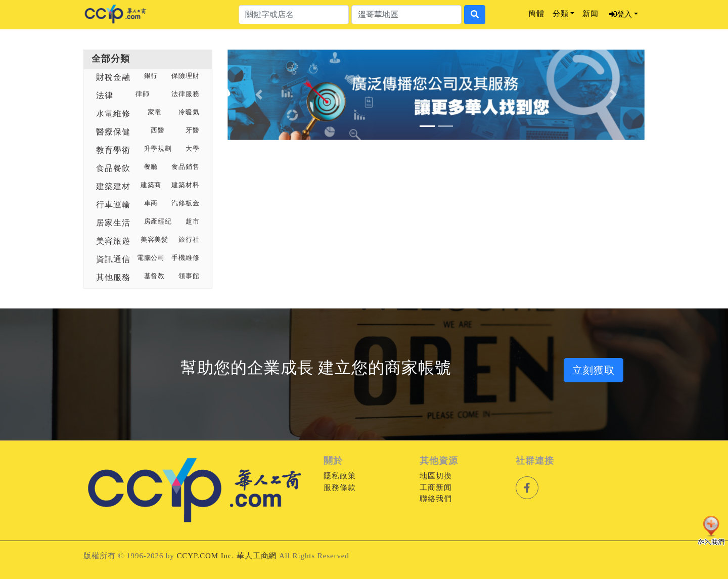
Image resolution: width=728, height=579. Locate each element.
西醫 (158, 130)
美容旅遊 (113, 241)
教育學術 (113, 150)
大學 (193, 149)
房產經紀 (158, 221)
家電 (155, 112)
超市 (193, 221)
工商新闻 (436, 487)
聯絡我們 (436, 499)
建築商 (151, 185)
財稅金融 (113, 77)
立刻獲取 (594, 370)
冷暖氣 (189, 112)
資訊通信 (113, 259)
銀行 (151, 76)
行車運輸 (113, 205)
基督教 (155, 276)
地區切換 (436, 476)
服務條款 (340, 487)
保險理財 (186, 76)
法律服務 (186, 94)
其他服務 (113, 277)
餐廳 (151, 167)
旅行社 (189, 240)
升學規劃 (158, 149)
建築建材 (113, 186)
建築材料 (186, 185)
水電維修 (113, 114)
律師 (143, 94)
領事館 (189, 276)
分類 (561, 14)
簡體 (536, 14)
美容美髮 (155, 240)
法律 (105, 95)
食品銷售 (186, 167)
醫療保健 (113, 132)
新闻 (590, 14)
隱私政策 (340, 476)
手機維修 (186, 258)
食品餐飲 (113, 168)
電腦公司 (151, 258)
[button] (259, 95)
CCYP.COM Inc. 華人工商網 (226, 556)
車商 (151, 203)
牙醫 (193, 130)
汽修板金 (186, 203)
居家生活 (113, 223)
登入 (621, 14)
